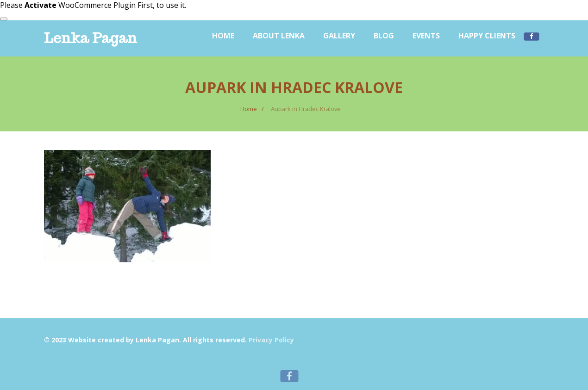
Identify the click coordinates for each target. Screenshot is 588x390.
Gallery (339, 36)
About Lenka (279, 36)
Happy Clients (487, 36)
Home (223, 36)
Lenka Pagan (91, 38)
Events (426, 36)
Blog (384, 36)
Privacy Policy (271, 340)
